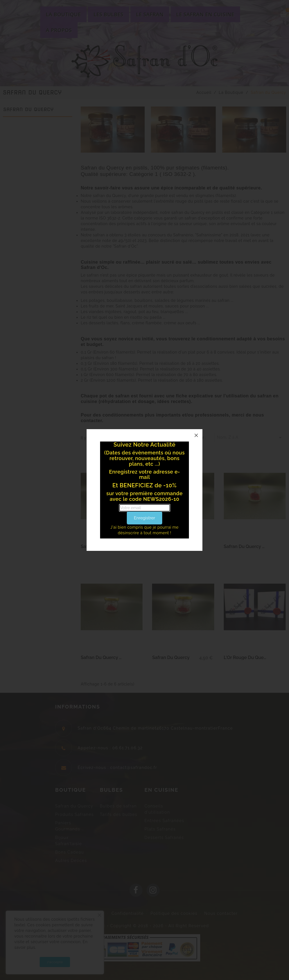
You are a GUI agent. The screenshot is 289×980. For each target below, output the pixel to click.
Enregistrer (144, 518)
